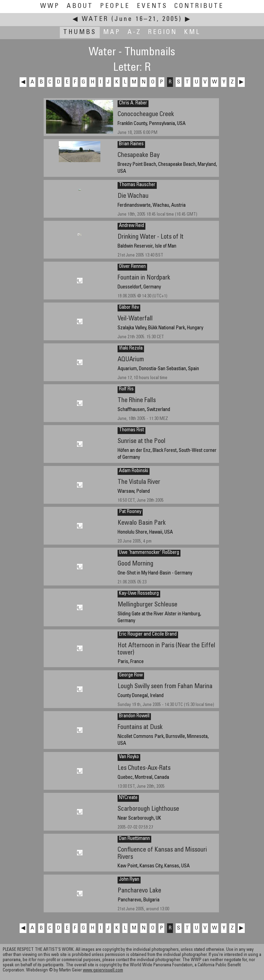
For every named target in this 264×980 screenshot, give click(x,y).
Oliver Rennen (132, 267)
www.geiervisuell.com (103, 971)
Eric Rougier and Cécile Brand (148, 635)
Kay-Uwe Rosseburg (139, 594)
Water (95, 19)
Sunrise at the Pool (141, 441)
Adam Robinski (134, 471)
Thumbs (80, 32)
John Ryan (129, 880)
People (115, 6)
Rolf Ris (126, 389)
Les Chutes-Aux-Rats (144, 768)
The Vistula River (139, 482)
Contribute (199, 6)
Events (152, 6)
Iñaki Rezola (131, 349)
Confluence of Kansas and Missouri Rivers (162, 854)
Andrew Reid (131, 226)
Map (112, 32)
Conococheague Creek (146, 115)
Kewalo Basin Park (142, 523)
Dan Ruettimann (134, 839)
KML (192, 32)
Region (163, 32)
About (80, 6)
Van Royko (129, 757)
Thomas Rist (131, 430)
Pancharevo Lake (139, 891)
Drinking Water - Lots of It (151, 237)
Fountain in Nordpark (144, 278)
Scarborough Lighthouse (148, 809)
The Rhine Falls (137, 401)
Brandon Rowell (134, 716)
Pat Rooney (130, 512)
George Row (131, 675)
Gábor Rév (129, 308)
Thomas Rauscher (137, 185)
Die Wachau (133, 196)
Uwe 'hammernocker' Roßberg (149, 553)
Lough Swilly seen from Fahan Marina (165, 687)
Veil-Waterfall (135, 319)
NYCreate (128, 798)
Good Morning (135, 564)
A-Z (134, 32)
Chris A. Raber (133, 103)
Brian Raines (131, 144)
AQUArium (131, 360)
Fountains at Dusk (140, 727)
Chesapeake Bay (139, 155)
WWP (50, 6)
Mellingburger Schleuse (147, 605)
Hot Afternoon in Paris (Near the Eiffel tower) (166, 649)
